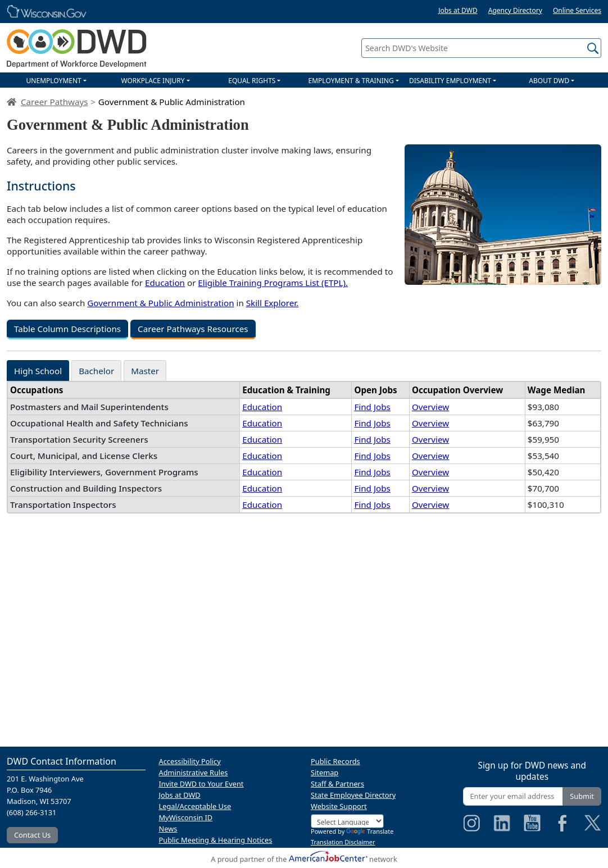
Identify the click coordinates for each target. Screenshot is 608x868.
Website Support (339, 806)
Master (145, 371)
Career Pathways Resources (193, 329)
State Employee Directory (353, 795)
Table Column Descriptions (67, 329)
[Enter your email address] (513, 796)
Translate (370, 831)
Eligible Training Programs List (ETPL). (273, 283)
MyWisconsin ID (186, 817)
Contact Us (32, 835)
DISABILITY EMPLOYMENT (450, 81)
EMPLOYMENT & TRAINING (351, 81)
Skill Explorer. (273, 303)
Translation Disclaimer (343, 842)
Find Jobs (372, 407)
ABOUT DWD (549, 81)
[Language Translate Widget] (347, 821)
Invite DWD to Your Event (201, 784)
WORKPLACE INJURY (153, 81)
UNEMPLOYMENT (54, 81)
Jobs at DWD (458, 10)
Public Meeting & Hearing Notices (216, 840)
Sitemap (325, 772)
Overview (430, 407)
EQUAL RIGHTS (252, 81)
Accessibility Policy (190, 761)
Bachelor (96, 371)
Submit (582, 796)
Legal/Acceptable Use (195, 806)
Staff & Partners (337, 784)
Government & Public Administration (160, 303)
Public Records (335, 761)
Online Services (577, 10)
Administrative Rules (194, 772)
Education (165, 283)
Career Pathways (55, 102)
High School (38, 371)
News (168, 829)
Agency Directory (515, 10)
